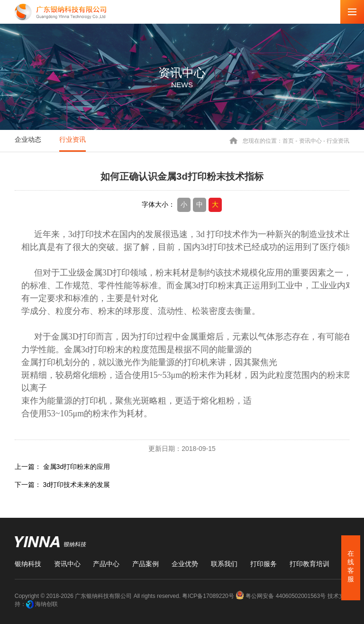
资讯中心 (310, 140)
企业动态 (28, 139)
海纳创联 (46, 604)
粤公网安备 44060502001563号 (281, 596)
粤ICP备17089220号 (208, 596)
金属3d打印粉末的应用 (77, 467)
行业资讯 (73, 139)
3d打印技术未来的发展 (77, 485)
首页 (288, 140)
